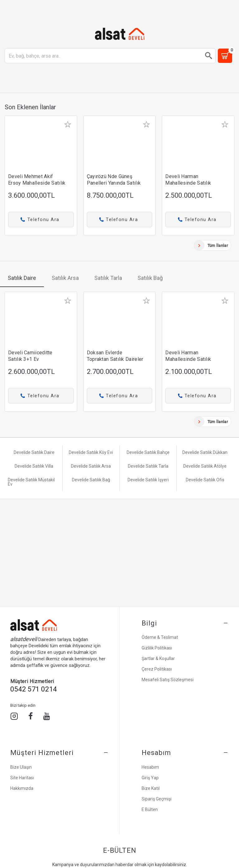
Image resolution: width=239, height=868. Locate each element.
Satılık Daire (22, 278)
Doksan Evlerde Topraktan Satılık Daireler (115, 356)
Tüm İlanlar (218, 245)
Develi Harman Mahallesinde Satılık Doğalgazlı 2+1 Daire (189, 359)
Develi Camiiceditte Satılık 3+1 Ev (30, 356)
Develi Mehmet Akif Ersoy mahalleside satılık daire (37, 183)
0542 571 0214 (34, 689)
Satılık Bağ (150, 278)
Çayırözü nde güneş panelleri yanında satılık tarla (114, 183)
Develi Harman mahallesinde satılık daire (188, 183)
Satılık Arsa (65, 278)
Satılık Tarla (108, 278)
